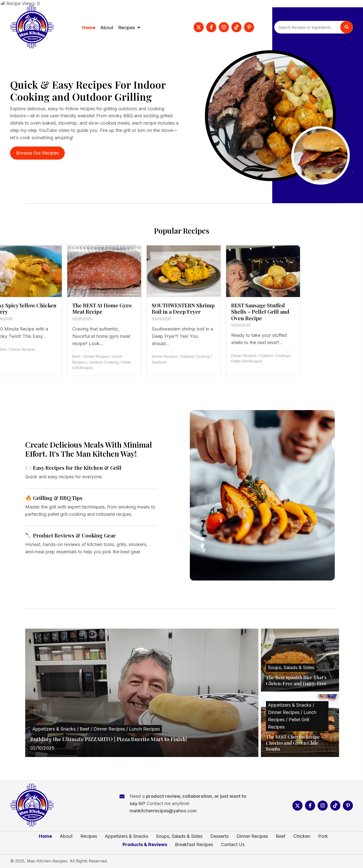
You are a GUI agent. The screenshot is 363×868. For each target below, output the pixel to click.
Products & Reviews (145, 845)
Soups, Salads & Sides (179, 836)
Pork (323, 836)
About (66, 836)
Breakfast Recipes (194, 845)
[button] (199, 27)
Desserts (219, 836)
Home (45, 836)
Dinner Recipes (33, 356)
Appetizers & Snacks (127, 836)
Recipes (89, 836)
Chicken (302, 836)
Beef (13, 356)
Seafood (95, 362)
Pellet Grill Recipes (183, 361)
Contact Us (233, 845)
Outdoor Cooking (40, 362)
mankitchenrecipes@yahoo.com (163, 811)
